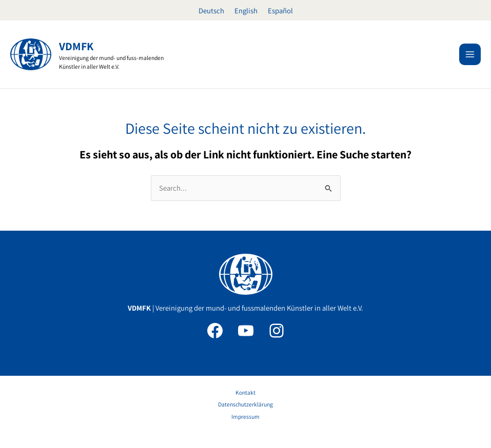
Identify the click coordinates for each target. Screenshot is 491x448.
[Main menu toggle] (470, 54)
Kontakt (246, 392)
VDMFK (76, 46)
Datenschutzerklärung (246, 404)
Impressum (246, 416)
